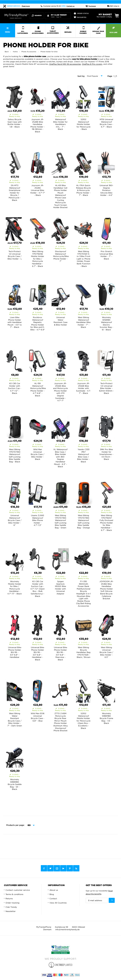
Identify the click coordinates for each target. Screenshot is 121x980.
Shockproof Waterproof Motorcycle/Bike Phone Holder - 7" (61, 256)
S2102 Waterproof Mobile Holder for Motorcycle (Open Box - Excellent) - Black (84, 721)
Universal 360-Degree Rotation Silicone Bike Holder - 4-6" (106, 190)
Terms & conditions (14, 894)
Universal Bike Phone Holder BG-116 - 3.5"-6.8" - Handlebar (15, 652)
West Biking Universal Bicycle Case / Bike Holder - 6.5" (106, 652)
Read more (26, 6)
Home (15, 52)
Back (7, 52)
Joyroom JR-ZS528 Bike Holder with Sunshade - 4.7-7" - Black (83, 388)
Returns (9, 899)
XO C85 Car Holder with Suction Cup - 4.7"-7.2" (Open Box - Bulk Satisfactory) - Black (37, 589)
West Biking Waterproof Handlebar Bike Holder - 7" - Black (83, 322)
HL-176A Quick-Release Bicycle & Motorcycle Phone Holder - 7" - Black (83, 190)
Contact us (71, 6)
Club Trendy (11, 907)
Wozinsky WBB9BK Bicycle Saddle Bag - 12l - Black (15, 784)
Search (37, 16)
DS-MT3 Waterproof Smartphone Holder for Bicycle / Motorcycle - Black (15, 193)
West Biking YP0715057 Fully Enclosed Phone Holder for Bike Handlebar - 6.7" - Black (106, 523)
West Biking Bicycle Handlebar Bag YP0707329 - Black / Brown (83, 652)
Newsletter (11, 911)
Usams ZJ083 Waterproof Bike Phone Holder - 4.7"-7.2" (37, 520)
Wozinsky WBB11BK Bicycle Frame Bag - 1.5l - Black (106, 718)
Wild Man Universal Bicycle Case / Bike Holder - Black (37, 454)
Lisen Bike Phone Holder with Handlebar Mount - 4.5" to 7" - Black (15, 322)
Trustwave (91, 6)
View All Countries (58, 903)
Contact (53, 899)
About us (54, 890)
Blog (52, 894)
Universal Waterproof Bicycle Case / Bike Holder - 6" (15, 520)
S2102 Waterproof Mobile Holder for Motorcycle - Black (84, 124)
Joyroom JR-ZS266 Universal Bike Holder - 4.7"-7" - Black (38, 190)
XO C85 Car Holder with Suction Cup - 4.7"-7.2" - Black (15, 388)
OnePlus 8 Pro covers (92, 64)
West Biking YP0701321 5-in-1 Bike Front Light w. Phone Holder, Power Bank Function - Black (83, 259)
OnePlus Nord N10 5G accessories (65, 64)
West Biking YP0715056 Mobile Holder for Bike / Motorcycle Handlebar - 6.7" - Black (38, 259)
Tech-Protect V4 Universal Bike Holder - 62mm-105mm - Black (106, 388)
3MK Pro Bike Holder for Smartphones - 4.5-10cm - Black (106, 454)
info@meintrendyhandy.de (67, 929)
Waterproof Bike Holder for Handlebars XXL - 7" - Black (60, 124)
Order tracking (12, 903)
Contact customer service (18, 890)
